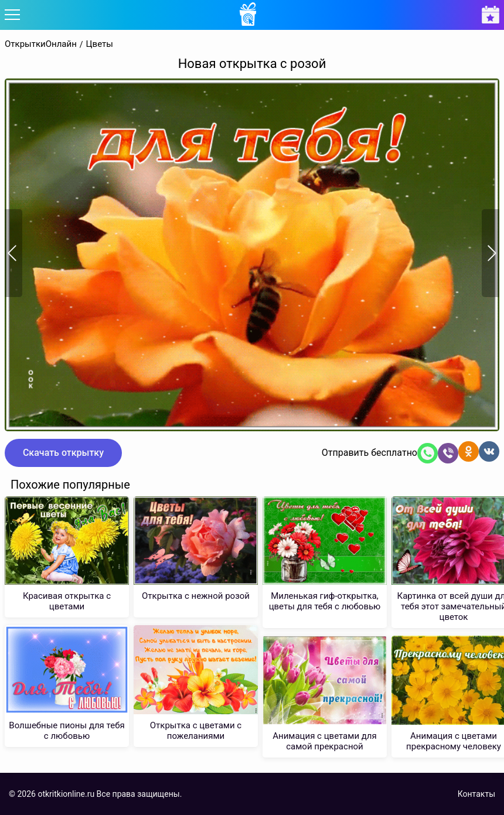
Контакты (476, 794)
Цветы (100, 44)
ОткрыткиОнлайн (41, 44)
